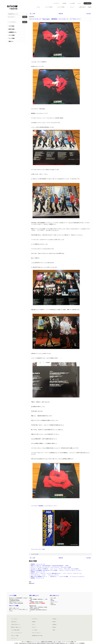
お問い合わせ (14, 622)
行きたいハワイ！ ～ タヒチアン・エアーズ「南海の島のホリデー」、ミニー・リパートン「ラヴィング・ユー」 (57, 573)
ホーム (38, 7)
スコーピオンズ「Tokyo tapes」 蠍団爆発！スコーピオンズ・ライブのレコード (56, 19)
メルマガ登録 (72, 3)
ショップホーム (14, 619)
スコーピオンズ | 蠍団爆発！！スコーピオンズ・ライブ (44, 506)
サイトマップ (14, 638)
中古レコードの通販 (14, 606)
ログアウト (34, 627)
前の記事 (89, 14)
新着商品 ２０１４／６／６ (37, 578)
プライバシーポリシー (36, 633)
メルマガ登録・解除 (15, 630)
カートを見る (35, 630)
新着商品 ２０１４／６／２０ (38, 564)
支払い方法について (54, 596)
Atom (33, 583)
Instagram (54, 624)
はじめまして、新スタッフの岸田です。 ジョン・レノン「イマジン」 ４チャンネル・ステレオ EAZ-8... (55, 569)
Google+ (54, 622)
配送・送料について (34, 596)
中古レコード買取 (15, 636)
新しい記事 (32, 14)
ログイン (80, 3)
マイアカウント (56, 3)
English (90, 7)
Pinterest (54, 627)
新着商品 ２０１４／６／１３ (38, 572)
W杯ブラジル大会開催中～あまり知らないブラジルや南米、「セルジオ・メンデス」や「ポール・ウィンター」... (57, 570)
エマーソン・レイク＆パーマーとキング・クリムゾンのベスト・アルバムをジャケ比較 (51, 567)
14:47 (37, 554)
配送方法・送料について (16, 627)
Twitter (54, 630)
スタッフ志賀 (41, 549)
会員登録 (64, 3)
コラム (36, 549)
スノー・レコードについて (17, 633)
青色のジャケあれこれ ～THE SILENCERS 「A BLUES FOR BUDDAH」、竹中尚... (50, 566)
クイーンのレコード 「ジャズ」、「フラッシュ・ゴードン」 (45, 575)
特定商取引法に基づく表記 (37, 636)
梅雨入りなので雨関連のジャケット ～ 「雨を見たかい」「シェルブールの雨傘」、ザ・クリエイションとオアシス (58, 576)
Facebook (54, 619)
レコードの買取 (13, 596)
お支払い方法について (16, 624)
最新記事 (61, 14)
